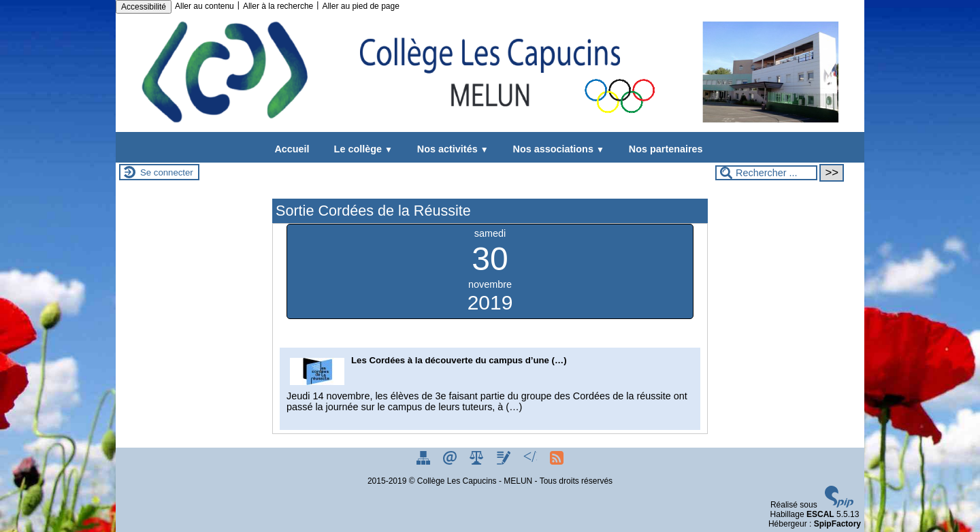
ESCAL (820, 514)
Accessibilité (144, 7)
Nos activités (450, 149)
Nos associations (556, 149)
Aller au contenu (205, 6)
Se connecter (167, 172)
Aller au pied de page (360, 6)
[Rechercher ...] (766, 173)
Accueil (292, 149)
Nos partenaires (663, 149)
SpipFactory (837, 524)
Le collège (361, 149)
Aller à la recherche (278, 6)
